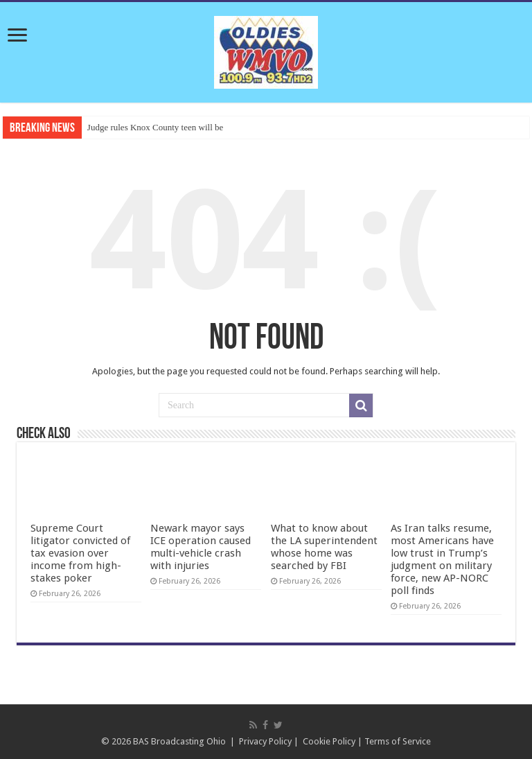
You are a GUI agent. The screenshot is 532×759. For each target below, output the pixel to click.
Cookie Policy (329, 741)
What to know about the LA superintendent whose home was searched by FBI (324, 547)
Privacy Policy (265, 741)
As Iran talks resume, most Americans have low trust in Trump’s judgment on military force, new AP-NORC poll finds (442, 559)
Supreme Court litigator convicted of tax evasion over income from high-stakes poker (80, 553)
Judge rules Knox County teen (142, 127)
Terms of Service (398, 741)
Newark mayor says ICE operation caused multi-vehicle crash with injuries (201, 547)
